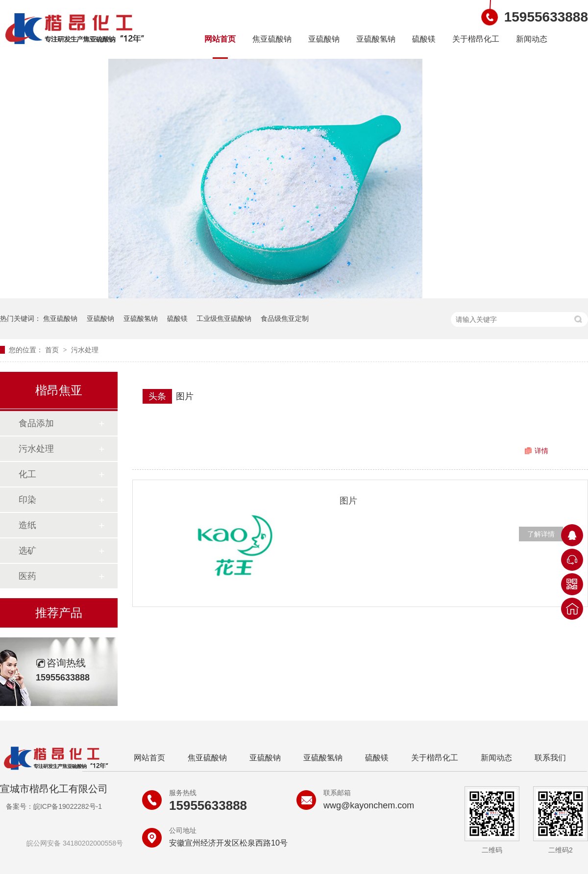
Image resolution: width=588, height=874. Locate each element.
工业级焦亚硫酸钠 (224, 318)
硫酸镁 (424, 39)
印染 (27, 500)
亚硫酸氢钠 (376, 39)
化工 (27, 474)
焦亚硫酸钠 (272, 39)
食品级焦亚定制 (285, 318)
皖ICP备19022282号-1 (68, 806)
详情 (541, 451)
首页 (53, 350)
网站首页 (220, 39)
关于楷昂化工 (476, 39)
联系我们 (550, 758)
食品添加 (36, 423)
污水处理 (85, 350)
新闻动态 (532, 39)
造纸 (27, 525)
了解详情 (541, 534)
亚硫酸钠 (324, 39)
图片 (185, 396)
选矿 (27, 551)
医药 (27, 576)
